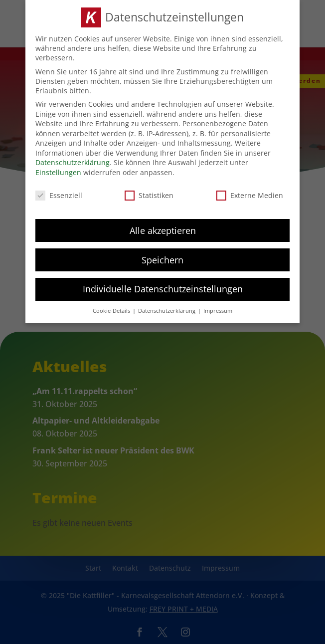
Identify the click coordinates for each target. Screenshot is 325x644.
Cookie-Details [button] (112, 309)
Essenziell (59, 193)
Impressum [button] (218, 309)
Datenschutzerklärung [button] (167, 309)
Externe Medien (250, 193)
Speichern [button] (162, 258)
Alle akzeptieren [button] (163, 228)
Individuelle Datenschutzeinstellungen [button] (163, 287)
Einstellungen (58, 170)
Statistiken (149, 193)
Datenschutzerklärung (73, 161)
